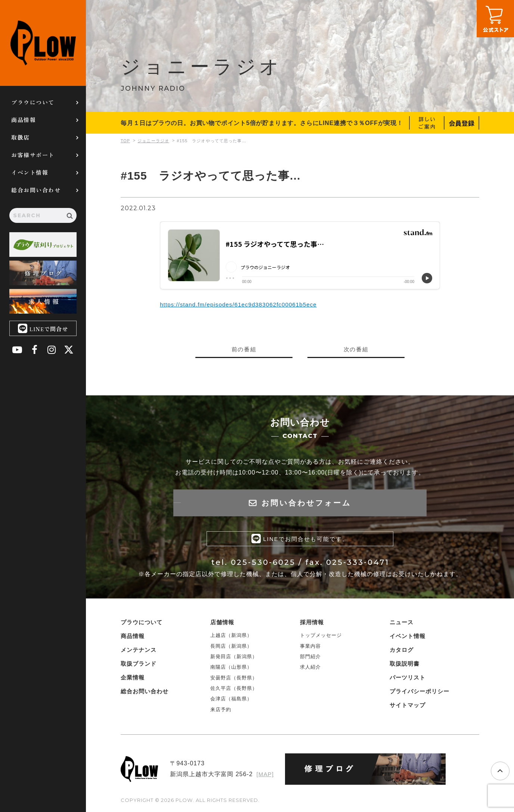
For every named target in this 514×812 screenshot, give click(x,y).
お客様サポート (33, 155)
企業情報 (133, 679)
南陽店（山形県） (231, 669)
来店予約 (221, 711)
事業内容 (310, 648)
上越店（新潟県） (231, 637)
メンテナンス (139, 652)
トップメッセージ (321, 637)
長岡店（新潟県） (231, 648)
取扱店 (21, 137)
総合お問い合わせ (36, 190)
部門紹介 (310, 658)
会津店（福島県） (231, 701)
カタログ (402, 652)
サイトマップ (408, 707)
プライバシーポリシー (419, 693)
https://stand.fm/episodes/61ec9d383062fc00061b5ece (242, 304)
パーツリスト (408, 679)
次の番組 (356, 349)
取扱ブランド (139, 665)
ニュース (402, 624)
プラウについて (33, 102)
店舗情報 (222, 624)
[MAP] (265, 776)
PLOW (43, 43)
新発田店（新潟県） (234, 658)
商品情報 (24, 120)
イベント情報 (30, 172)
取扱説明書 (405, 665)
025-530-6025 (263, 564)
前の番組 (244, 349)
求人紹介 (310, 669)
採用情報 (312, 624)
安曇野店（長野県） (234, 679)
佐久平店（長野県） (234, 690)
